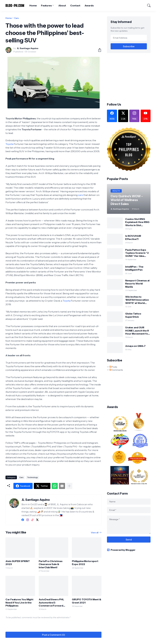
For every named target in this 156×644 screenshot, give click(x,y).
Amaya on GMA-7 (135, 346)
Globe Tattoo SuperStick (133, 315)
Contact (75, 5)
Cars (16, 18)
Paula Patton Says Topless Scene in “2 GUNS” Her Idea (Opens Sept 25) (137, 253)
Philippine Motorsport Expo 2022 (85, 563)
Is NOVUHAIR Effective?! (133, 237)
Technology (32, 477)
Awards (89, 5)
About (62, 5)
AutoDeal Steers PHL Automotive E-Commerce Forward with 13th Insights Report (51, 602)
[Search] (147, 5)
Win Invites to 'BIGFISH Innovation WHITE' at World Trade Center (137, 300)
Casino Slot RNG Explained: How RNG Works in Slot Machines (137, 222)
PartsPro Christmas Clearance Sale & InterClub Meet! (51, 564)
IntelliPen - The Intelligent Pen (134, 268)
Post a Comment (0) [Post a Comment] (54, 635)
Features (46, 5)
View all (95, 533)
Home (33, 5)
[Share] (98, 50)
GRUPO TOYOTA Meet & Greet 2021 (86, 601)
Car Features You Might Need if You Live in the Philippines (19, 602)
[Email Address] (129, 38)
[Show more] (69, 486)
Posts (113, 367)
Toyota (9, 144)
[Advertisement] (131, 77)
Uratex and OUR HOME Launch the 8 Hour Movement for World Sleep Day (137, 331)
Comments (116, 370)
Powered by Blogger (121, 550)
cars (80, 195)
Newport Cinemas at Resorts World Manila (137, 284)
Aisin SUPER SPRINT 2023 (18, 563)
